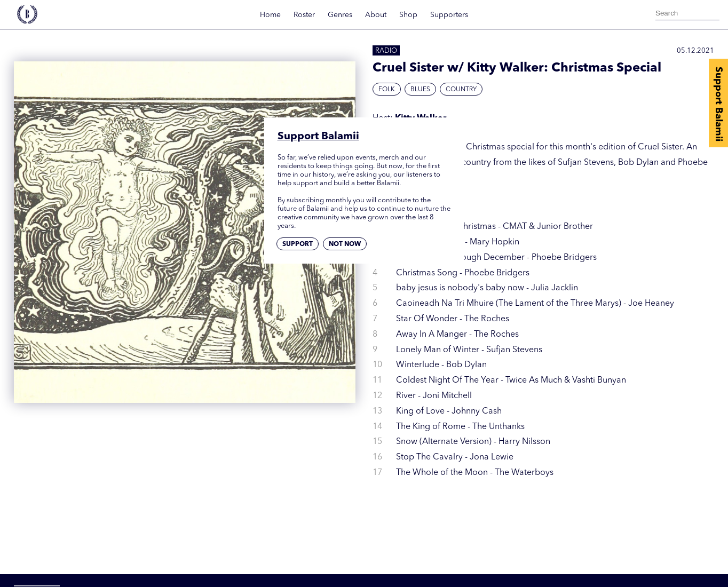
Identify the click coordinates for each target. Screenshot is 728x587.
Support (298, 244)
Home (270, 15)
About (376, 15)
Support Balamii (718, 104)
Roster (304, 15)
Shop (408, 15)
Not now (345, 244)
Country (461, 90)
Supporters (449, 15)
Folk (387, 90)
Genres (340, 15)
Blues (420, 90)
